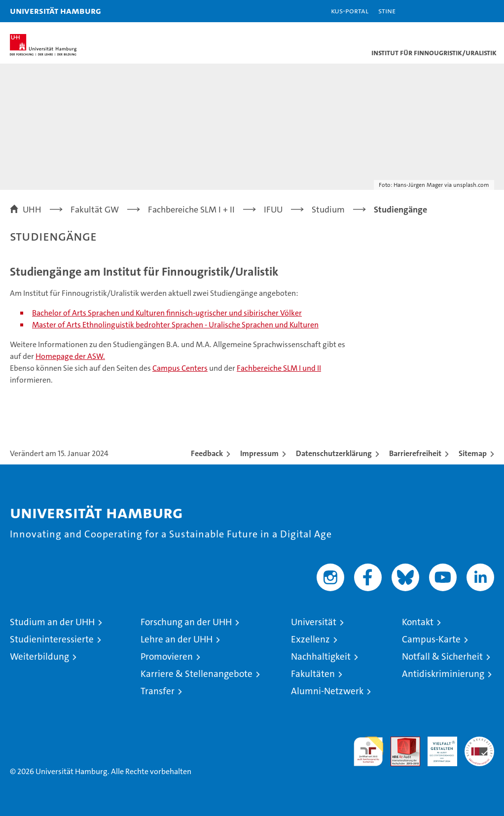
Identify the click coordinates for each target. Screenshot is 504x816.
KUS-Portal (350, 11)
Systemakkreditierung (479, 742)
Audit (400, 742)
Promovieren (167, 656)
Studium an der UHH (52, 622)
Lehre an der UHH (177, 639)
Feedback (207, 453)
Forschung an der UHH (186, 622)
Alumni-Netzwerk (327, 691)
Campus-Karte (431, 639)
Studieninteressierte (52, 639)
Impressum (259, 453)
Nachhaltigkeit (321, 656)
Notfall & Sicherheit (442, 656)
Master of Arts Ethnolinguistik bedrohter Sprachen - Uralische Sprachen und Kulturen (175, 325)
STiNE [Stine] (387, 11)
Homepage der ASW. (70, 356)
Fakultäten (313, 674)
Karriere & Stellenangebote (197, 674)
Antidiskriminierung (443, 674)
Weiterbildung (39, 656)
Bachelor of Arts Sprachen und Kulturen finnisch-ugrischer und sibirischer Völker (167, 313)
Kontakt (418, 622)
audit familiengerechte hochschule (368, 751)
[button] (466, 11)
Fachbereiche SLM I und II (279, 368)
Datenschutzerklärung (334, 453)
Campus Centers (180, 368)
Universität (314, 622)
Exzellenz (310, 639)
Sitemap (473, 453)
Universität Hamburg (55, 11)
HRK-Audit (437, 747)
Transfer (158, 691)
